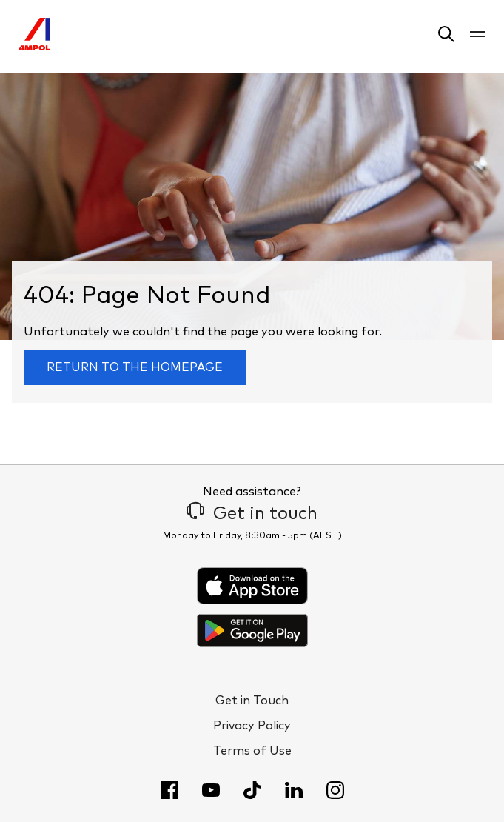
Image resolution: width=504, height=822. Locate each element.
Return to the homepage (135, 367)
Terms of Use (252, 751)
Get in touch (252, 514)
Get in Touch (252, 701)
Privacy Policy (252, 726)
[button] (446, 37)
